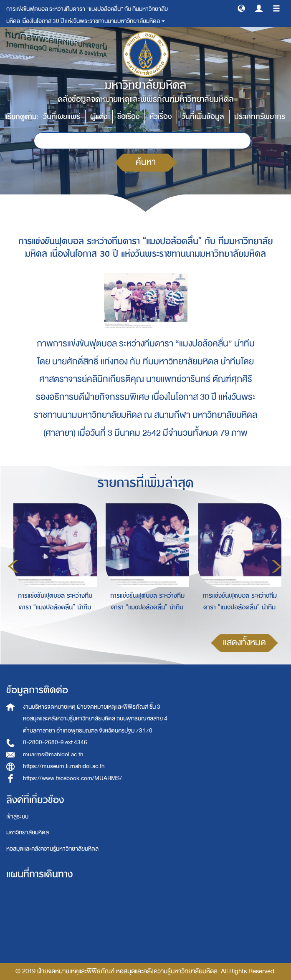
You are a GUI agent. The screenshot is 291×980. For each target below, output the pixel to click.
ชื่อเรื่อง (128, 117)
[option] (53, 565)
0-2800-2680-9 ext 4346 (55, 742)
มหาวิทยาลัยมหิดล (28, 832)
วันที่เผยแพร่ (62, 117)
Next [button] (277, 566)
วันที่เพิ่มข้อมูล (203, 117)
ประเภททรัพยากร (260, 117)
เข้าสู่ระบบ (17, 817)
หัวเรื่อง (161, 117)
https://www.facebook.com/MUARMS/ (72, 778)
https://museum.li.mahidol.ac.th (64, 766)
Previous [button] (13, 566)
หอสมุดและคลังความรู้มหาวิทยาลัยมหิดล (52, 849)
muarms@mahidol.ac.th (53, 754)
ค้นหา (146, 162)
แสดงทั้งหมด (244, 643)
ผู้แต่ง (99, 117)
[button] (241, 8)
